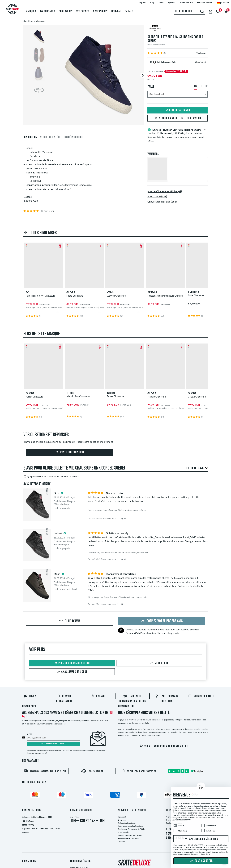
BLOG (169, 830)
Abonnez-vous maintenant (53, 744)
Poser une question (69, 452)
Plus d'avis (69, 621)
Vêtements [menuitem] (83, 12)
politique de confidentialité (199, 854)
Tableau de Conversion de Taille (131, 829)
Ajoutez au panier (178, 110)
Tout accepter (201, 861)
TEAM (169, 834)
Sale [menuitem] (129, 12)
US (196, 86)
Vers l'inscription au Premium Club (164, 746)
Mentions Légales (80, 861)
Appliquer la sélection (201, 839)
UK (206, 86)
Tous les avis (123, 832)
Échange (98, 696)
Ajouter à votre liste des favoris (178, 118)
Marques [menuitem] (31, 12)
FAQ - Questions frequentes (130, 835)
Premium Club (154, 630)
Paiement (122, 817)
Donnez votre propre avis (162, 621)
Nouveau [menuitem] (116, 12)
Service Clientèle (201, 696)
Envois (30, 696)
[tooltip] (205, 62)
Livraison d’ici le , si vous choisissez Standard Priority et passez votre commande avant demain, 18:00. (178, 135)
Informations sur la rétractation (131, 826)
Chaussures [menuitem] (66, 12)
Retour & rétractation (127, 823)
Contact (121, 841)
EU (201, 86)
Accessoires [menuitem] (100, 12)
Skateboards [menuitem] (47, 12)
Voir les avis (201, 53)
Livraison (122, 820)
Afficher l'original (61, 504)
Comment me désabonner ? (37, 753)
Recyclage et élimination (128, 838)
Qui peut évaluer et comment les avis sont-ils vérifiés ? (52, 476)
